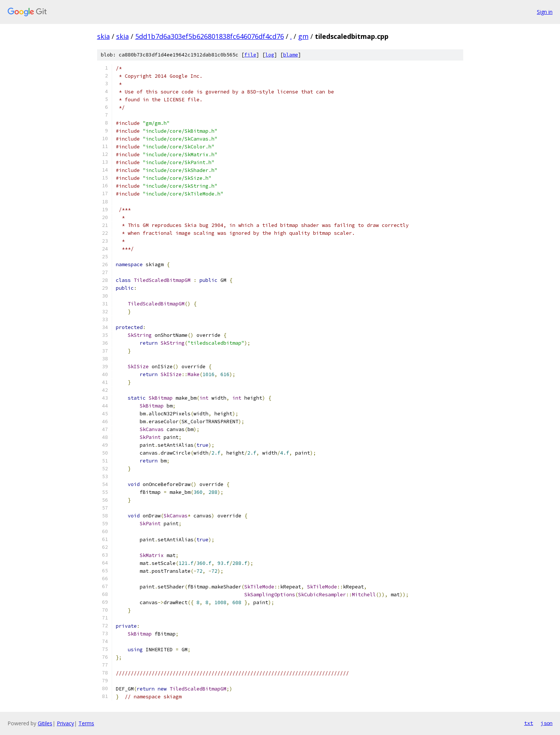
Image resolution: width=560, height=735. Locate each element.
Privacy (65, 723)
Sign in (545, 12)
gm (303, 36)
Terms (86, 723)
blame (291, 55)
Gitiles (45, 723)
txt (529, 723)
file (250, 55)
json (547, 723)
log (270, 55)
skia (103, 36)
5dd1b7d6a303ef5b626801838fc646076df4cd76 (210, 36)
